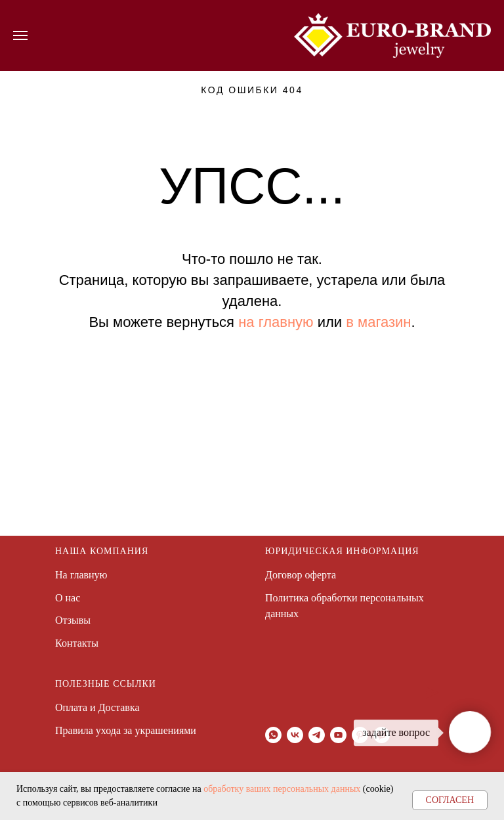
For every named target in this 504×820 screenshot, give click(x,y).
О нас (68, 598)
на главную (276, 322)
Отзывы (73, 620)
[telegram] (317, 735)
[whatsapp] (273, 735)
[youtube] (338, 735)
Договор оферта (301, 575)
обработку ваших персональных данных (282, 789)
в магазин (378, 322)
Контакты (77, 643)
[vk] (295, 735)
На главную (81, 575)
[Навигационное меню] (20, 35)
